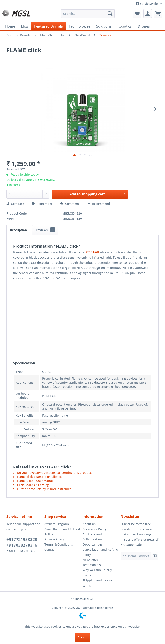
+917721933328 (22, 540)
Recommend (99, 204)
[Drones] (144, 26)
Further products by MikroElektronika (42, 489)
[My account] (148, 14)
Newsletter (90, 560)
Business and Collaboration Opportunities (93, 539)
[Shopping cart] (158, 14)
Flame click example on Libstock (38, 477)
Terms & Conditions (59, 544)
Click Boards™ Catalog (31, 485)
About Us (89, 524)
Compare (15, 204)
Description (18, 230)
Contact (50, 550)
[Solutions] (104, 26)
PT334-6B (92, 252)
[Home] (10, 26)
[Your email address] (136, 556)
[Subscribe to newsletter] (155, 556)
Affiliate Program (57, 524)
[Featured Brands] (48, 26)
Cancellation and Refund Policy (62, 532)
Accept (83, 637)
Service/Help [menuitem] (147, 4)
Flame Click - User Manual (34, 481)
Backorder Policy (95, 529)
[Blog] (25, 26)
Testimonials (92, 565)
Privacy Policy (54, 539)
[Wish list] (137, 14)
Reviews (45, 230)
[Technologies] (79, 26)
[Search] (110, 14)
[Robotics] (125, 26)
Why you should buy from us (97, 573)
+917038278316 (22, 545)
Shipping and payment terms (99, 583)
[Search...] (88, 14)
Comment (70, 204)
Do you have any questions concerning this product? (53, 473)
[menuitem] (88, 14)
